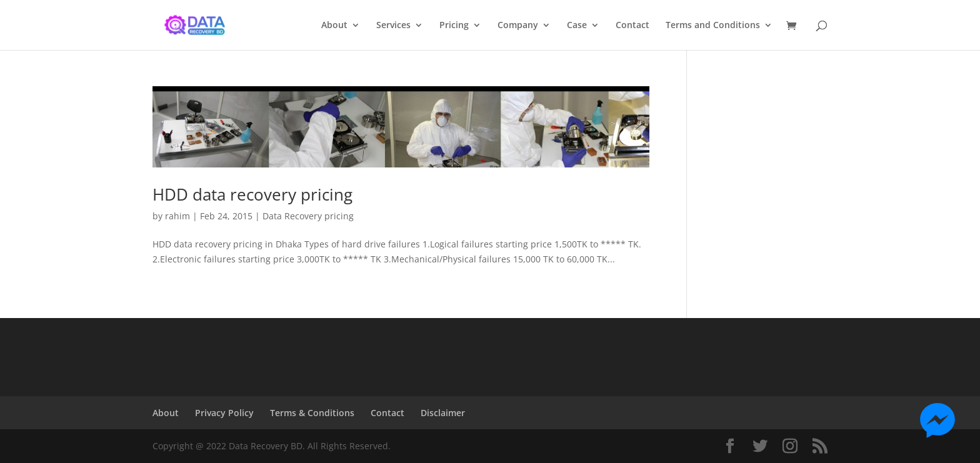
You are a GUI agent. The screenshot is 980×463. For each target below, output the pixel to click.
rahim (177, 216)
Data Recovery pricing (308, 216)
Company (518, 26)
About (334, 26)
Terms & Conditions (312, 413)
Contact (632, 26)
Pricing (454, 26)
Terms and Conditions (713, 26)
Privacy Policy (224, 413)
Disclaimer (443, 413)
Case (577, 26)
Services (393, 26)
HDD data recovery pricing (252, 194)
